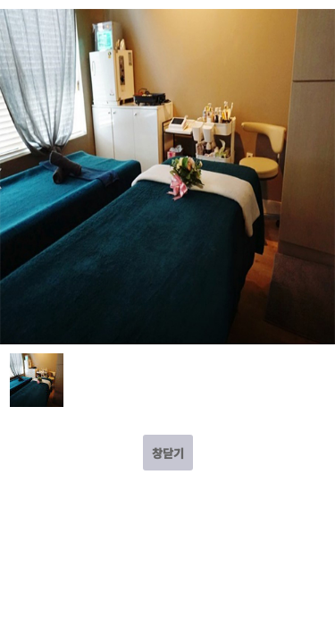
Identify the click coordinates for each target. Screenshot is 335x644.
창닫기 (168, 453)
